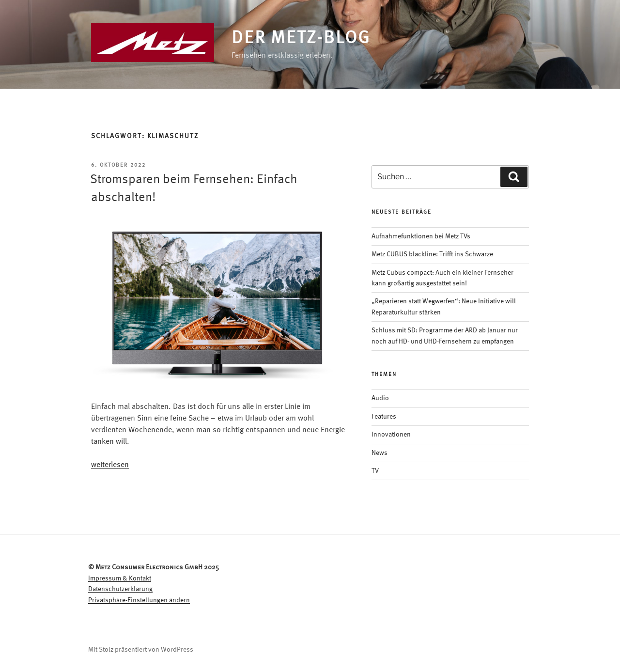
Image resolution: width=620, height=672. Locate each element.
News (380, 453)
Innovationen (391, 435)
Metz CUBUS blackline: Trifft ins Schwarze (432, 254)
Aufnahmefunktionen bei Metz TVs (421, 236)
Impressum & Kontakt (120, 578)
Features (384, 417)
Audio (380, 398)
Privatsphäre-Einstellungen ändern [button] (139, 600)
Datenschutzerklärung (120, 589)
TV (375, 471)
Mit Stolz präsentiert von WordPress (141, 650)
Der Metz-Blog (301, 39)
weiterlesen (110, 465)
